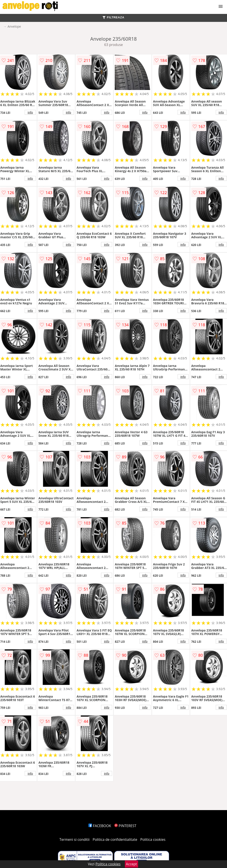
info (30, 112)
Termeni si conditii (74, 839)
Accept (131, 864)
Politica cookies (153, 839)
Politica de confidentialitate (115, 839)
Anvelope (14, 26)
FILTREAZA (113, 17)
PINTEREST (125, 826)
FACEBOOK (100, 826)
